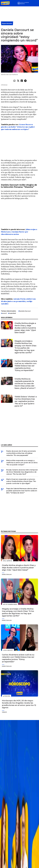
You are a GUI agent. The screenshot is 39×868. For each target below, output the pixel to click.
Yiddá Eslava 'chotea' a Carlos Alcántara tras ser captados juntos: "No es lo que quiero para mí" (26, 401)
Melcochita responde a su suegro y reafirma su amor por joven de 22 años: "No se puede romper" (22, 463)
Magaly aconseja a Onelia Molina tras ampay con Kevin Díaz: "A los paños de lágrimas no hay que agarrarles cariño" (26, 347)
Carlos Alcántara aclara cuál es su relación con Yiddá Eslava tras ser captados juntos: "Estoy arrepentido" (26, 366)
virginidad (12, 313)
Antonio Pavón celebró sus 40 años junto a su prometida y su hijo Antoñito (18, 301)
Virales (4, 712)
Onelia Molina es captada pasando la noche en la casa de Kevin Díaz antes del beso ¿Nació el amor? (25, 383)
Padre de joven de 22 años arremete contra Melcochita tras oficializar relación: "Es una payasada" (21, 453)
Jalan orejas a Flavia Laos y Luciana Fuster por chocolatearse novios (19, 232)
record (4, 313)
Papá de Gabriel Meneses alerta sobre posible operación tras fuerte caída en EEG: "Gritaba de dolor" (22, 491)
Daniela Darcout (25, 311)
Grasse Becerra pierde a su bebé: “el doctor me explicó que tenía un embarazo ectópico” (18, 127)
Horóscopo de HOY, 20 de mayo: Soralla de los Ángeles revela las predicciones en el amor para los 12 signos (19, 704)
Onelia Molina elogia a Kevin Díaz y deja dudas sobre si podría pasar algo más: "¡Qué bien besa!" (25, 328)
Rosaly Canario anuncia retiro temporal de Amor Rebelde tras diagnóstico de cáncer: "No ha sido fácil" (22, 472)
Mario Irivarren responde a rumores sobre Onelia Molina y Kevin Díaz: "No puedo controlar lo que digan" (21, 481)
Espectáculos (7, 23)
